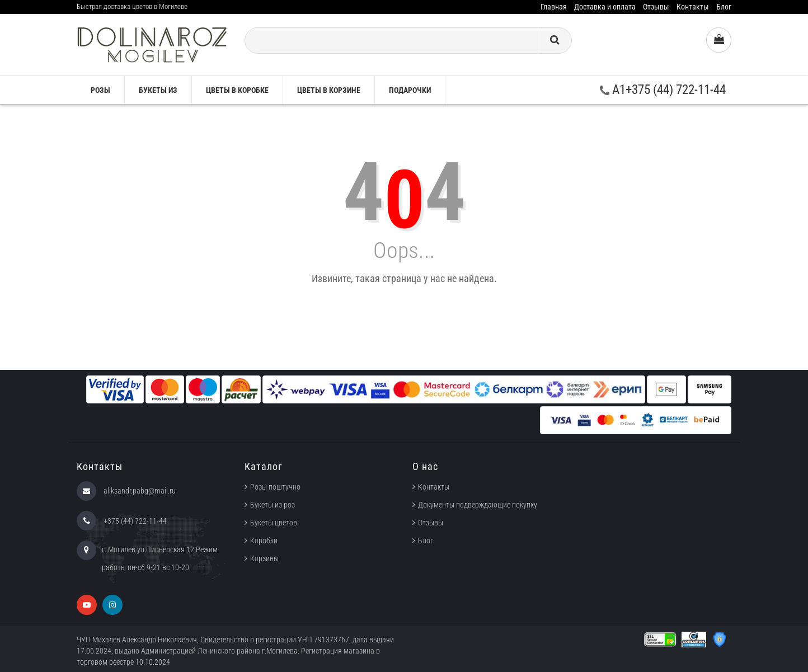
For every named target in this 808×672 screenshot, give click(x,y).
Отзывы (656, 7)
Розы (100, 90)
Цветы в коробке (237, 90)
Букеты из (158, 90)
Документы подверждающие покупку (478, 505)
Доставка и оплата (605, 7)
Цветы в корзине (329, 90)
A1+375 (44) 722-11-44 (663, 90)
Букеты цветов (274, 523)
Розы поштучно (275, 487)
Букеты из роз (273, 505)
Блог (724, 7)
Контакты (693, 7)
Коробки (264, 541)
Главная (554, 7)
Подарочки (410, 90)
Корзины (264, 558)
